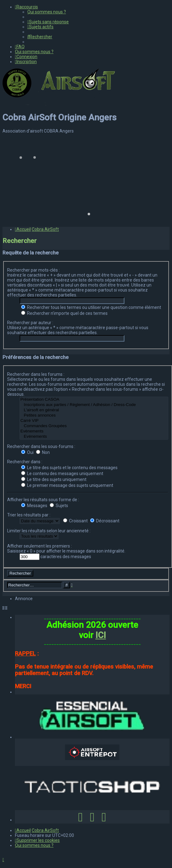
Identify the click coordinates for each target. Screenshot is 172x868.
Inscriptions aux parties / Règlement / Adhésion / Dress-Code (94, 405)
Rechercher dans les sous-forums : (41, 446)
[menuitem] (47, 12)
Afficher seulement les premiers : (40, 546)
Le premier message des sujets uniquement (67, 485)
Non (43, 452)
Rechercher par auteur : (30, 323)
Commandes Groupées (94, 426)
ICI (101, 635)
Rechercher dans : (25, 462)
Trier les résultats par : (29, 515)
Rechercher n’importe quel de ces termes (64, 313)
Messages (34, 506)
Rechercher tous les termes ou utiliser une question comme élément (91, 307)
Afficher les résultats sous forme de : (43, 500)
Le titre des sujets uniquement (54, 479)
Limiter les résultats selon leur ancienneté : (49, 531)
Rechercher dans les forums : (36, 374)
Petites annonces (94, 415)
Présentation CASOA (94, 400)
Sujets (59, 506)
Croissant (75, 521)
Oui (27, 452)
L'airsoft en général (94, 410)
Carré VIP (94, 421)
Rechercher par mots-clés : (33, 270)
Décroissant (105, 521)
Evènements (94, 431)
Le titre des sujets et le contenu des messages (69, 468)
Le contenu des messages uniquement (62, 474)
